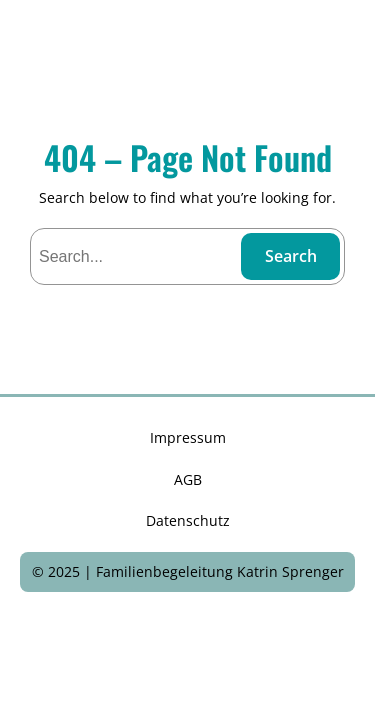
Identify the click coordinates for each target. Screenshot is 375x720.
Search (291, 256)
